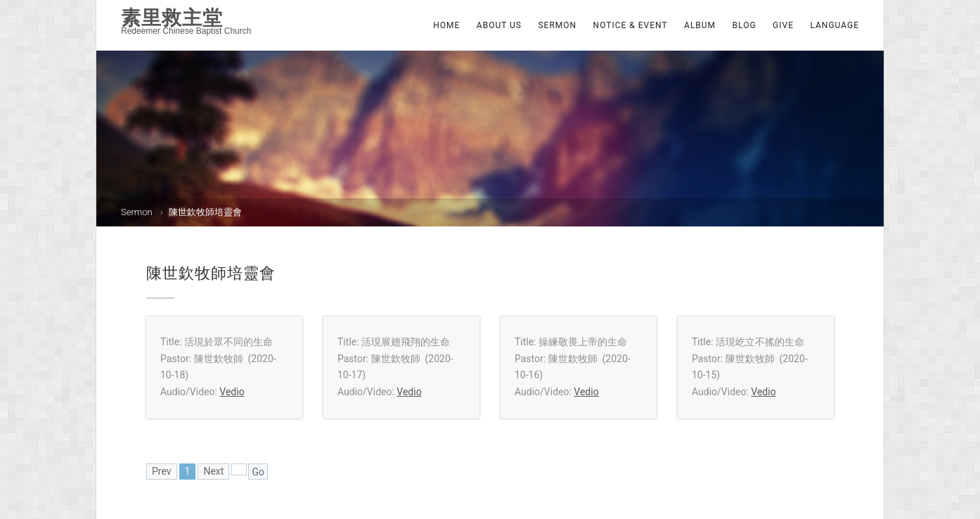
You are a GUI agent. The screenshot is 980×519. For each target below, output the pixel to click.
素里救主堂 (172, 18)
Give (783, 25)
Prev (162, 471)
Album (700, 25)
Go (258, 472)
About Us (499, 25)
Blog (744, 25)
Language (834, 25)
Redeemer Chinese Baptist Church (186, 31)
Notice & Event (631, 25)
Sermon (557, 25)
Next (213, 471)
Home (446, 25)
